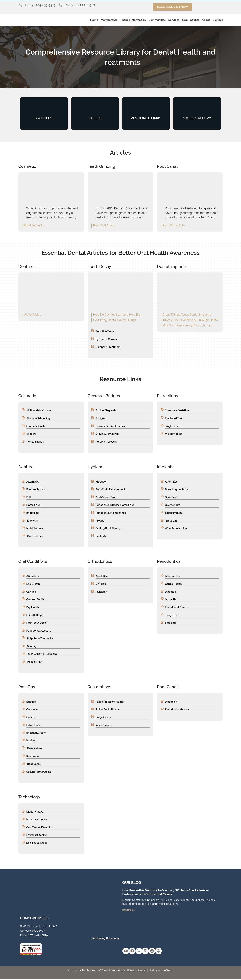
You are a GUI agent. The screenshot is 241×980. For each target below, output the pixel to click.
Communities (157, 20)
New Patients (191, 20)
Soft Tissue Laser (37, 844)
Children (101, 584)
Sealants (101, 536)
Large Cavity (103, 718)
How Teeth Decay (37, 623)
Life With (33, 521)
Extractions (33, 726)
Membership (109, 20)
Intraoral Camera (37, 820)
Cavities (31, 592)
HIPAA (130, 971)
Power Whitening (37, 836)
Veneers (31, 434)
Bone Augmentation (177, 490)
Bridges (100, 418)
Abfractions (33, 576)
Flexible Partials (36, 490)
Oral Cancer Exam (106, 497)
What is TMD (34, 662)
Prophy (100, 521)
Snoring (32, 647)
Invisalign (101, 592)
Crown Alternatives (107, 434)
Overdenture (35, 536)
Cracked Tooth (35, 600)
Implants (32, 741)
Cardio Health (173, 584)
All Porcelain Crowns (39, 411)
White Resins (103, 726)
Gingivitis (170, 600)
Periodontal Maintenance (111, 513)
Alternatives (172, 576)
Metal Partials (35, 529)
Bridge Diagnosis (106, 411)
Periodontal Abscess (39, 631)
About (206, 20)
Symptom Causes (106, 339)
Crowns (31, 718)
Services (174, 20)
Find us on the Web (161, 971)
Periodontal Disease (177, 608)
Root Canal (34, 765)
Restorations (34, 757)
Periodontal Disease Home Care (115, 505)
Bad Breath (33, 584)
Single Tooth (172, 426)
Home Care (33, 505)
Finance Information (133, 20)
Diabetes (170, 592)
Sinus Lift (171, 521)
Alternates (33, 482)
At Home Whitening (38, 418)
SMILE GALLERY (197, 118)
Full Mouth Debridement (110, 490)
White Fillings (35, 442)
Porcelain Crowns (106, 442)
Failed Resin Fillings (107, 710)
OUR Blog (132, 883)
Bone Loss (171, 497)
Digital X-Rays (35, 812)
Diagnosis (171, 702)
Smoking (170, 623)
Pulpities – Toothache (40, 639)
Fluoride (101, 482)
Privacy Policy (116, 971)
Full (29, 497)
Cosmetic (32, 710)
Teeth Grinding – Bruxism (42, 654)
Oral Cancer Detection (40, 828)
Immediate (33, 513)
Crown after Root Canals (110, 426)
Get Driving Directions (104, 939)
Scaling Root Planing (108, 529)
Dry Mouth (33, 608)
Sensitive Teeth (105, 331)
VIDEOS (95, 118)
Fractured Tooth (175, 418)
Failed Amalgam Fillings (110, 702)
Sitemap (142, 971)
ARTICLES (44, 118)
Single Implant (174, 513)
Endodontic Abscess (177, 710)
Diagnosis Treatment (108, 347)
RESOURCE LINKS (146, 118)
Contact (217, 20)
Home (94, 20)
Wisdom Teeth (174, 434)
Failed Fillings (35, 615)
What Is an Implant (176, 529)
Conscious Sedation (177, 411)
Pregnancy (172, 615)
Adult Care (102, 576)
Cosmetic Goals (36, 426)
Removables (35, 749)
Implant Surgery (36, 733)
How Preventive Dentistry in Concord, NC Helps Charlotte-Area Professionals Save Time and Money (166, 893)
